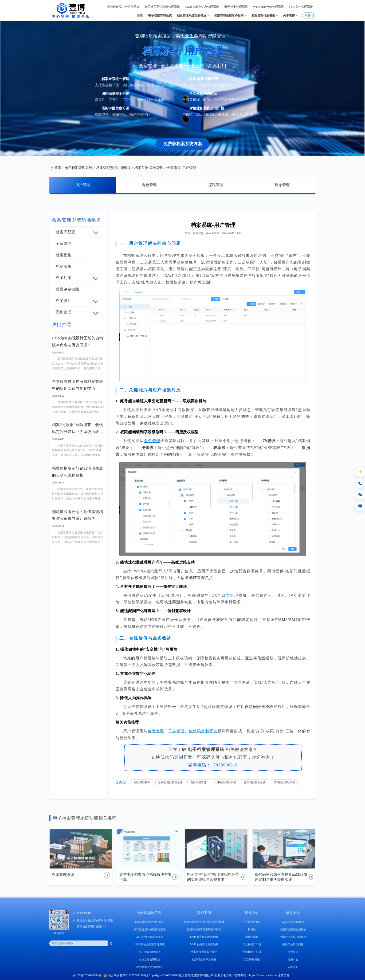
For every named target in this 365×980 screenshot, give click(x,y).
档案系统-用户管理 (181, 168)
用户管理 (83, 185)
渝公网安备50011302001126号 (125, 975)
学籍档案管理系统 (284, 782)
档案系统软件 (198, 782)
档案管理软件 (142, 782)
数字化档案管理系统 (170, 782)
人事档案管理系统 (225, 782)
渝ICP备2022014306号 (87, 975)
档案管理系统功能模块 (113, 168)
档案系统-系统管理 (149, 168)
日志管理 (282, 185)
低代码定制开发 (203, 731)
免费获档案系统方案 (183, 144)
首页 (58, 168)
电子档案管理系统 (79, 168)
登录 (308, 16)
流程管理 (216, 185)
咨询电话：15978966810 (213, 765)
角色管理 (149, 185)
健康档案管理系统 (255, 782)
